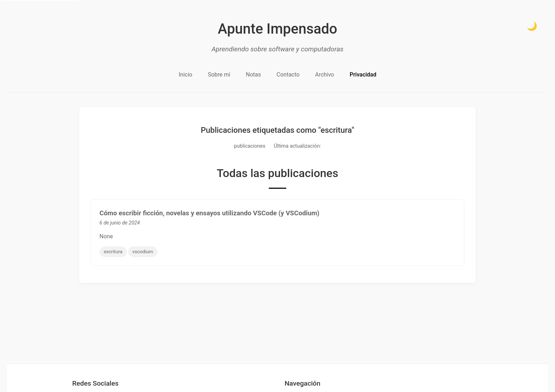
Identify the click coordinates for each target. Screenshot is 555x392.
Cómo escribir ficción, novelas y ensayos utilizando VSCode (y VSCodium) (209, 213)
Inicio (185, 75)
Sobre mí (219, 75)
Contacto (288, 75)
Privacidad (363, 75)
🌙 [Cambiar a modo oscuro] (532, 26)
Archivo (325, 75)
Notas (254, 75)
